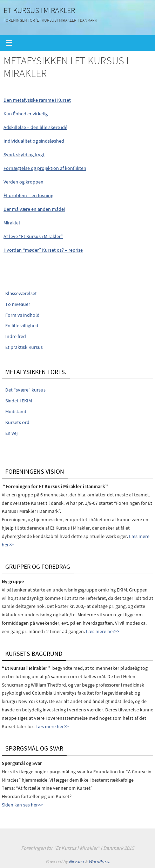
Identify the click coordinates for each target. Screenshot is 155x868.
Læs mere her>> (103, 631)
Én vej (11, 433)
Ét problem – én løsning (28, 195)
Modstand (16, 411)
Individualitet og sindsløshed (34, 141)
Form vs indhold (22, 315)
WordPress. (99, 862)
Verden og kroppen (23, 182)
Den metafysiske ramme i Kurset (37, 100)
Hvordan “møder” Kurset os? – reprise (43, 250)
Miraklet (12, 223)
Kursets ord (17, 422)
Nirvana (76, 862)
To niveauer (18, 304)
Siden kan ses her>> (22, 805)
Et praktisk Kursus (24, 347)
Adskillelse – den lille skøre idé (35, 127)
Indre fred (16, 336)
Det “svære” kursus (25, 390)
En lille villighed (22, 325)
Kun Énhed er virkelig (26, 114)
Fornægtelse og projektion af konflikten (45, 168)
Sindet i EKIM (19, 401)
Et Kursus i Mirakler (39, 10)
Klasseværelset (21, 293)
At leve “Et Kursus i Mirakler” (33, 236)
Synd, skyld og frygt (24, 155)
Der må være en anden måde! (34, 209)
